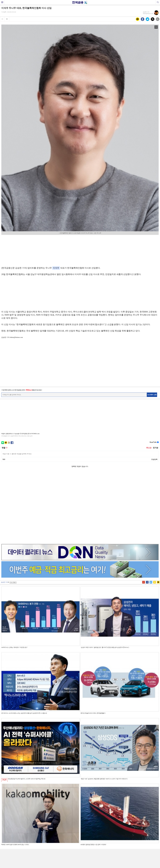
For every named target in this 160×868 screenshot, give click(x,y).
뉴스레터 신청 (152, 395)
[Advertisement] (80, 250)
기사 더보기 (13, 512)
